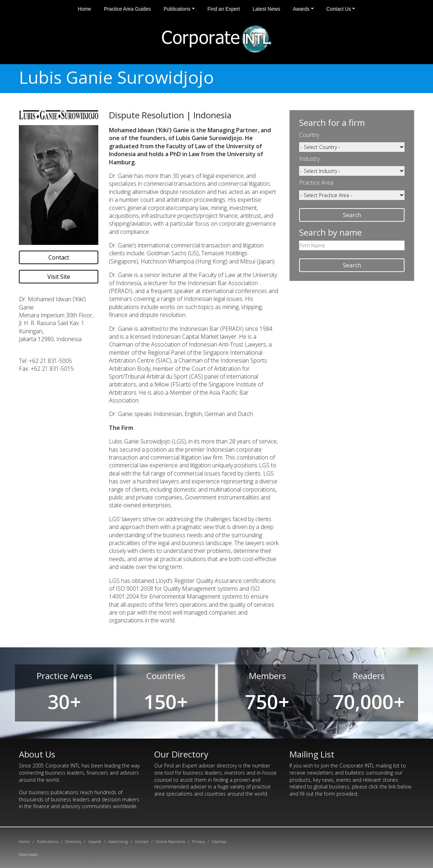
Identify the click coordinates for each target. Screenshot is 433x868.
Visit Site (59, 277)
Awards (301, 9)
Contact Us (339, 9)
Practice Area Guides (127, 9)
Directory (73, 841)
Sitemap (219, 841)
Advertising (118, 841)
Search (352, 215)
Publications (177, 9)
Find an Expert (224, 9)
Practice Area (316, 183)
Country (309, 135)
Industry (309, 159)
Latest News (267, 9)
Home (85, 9)
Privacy (199, 841)
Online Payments (170, 841)
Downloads (28, 854)
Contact (59, 257)
